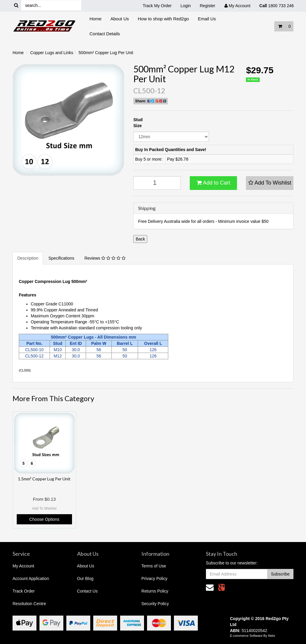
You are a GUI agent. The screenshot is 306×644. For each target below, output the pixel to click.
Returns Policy (155, 591)
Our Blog (85, 578)
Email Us (207, 19)
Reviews (105, 258)
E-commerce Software (246, 636)
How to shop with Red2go (163, 19)
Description (28, 258)
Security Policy (155, 604)
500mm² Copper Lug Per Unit (106, 53)
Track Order (24, 591)
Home (96, 19)
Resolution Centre (29, 604)
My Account (23, 566)
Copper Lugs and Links (52, 53)
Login (186, 6)
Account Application (31, 578)
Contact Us (87, 591)
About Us (120, 19)
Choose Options (44, 519)
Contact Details (105, 34)
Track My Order (157, 6)
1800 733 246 (277, 6)
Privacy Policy (154, 578)
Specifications (61, 258)
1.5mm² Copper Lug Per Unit (44, 479)
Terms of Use (154, 566)
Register (207, 6)
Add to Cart (213, 183)
